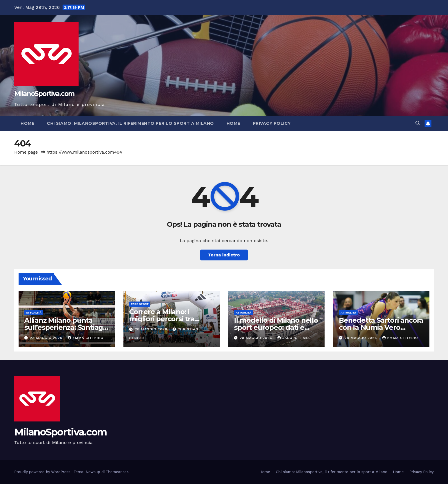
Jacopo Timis (294, 338)
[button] (418, 123)
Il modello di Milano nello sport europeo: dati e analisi (276, 327)
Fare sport (140, 304)
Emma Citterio (86, 338)
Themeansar (117, 472)
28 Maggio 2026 (47, 338)
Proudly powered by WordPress (43, 472)
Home (27, 123)
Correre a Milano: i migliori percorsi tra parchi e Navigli (162, 319)
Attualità (34, 313)
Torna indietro (224, 255)
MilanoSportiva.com (44, 94)
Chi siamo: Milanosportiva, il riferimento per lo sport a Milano (130, 123)
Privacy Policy (272, 123)
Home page (26, 152)
